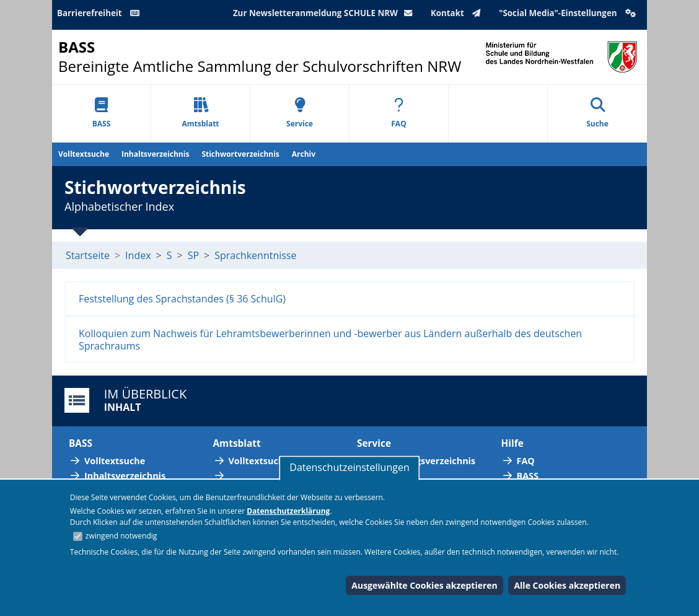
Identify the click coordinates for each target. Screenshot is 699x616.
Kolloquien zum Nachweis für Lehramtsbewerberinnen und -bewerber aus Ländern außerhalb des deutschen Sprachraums (330, 340)
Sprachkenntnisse (255, 255)
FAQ (398, 113)
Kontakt (458, 13)
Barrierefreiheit (100, 13)
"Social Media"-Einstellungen (569, 13)
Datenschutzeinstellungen (349, 467)
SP (193, 255)
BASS (102, 113)
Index (138, 255)
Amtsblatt (200, 113)
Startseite (88, 255)
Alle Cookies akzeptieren (567, 585)
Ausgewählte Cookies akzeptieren (424, 585)
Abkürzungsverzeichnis (424, 461)
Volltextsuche (84, 154)
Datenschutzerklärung (288, 511)
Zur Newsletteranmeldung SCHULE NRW (325, 13)
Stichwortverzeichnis (240, 154)
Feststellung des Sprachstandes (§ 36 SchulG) (182, 299)
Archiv (304, 154)
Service (300, 113)
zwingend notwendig (121, 536)
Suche (597, 113)
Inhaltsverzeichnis (155, 154)
